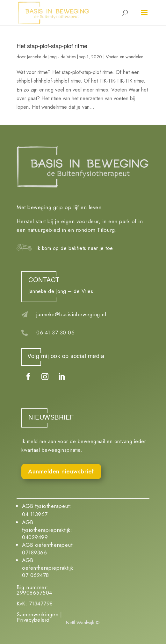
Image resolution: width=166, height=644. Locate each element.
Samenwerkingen (37, 614)
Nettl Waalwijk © (83, 623)
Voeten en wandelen (125, 57)
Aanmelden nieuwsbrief (61, 471)
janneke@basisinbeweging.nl (71, 314)
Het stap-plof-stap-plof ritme (52, 47)
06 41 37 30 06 (55, 333)
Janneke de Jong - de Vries (51, 57)
